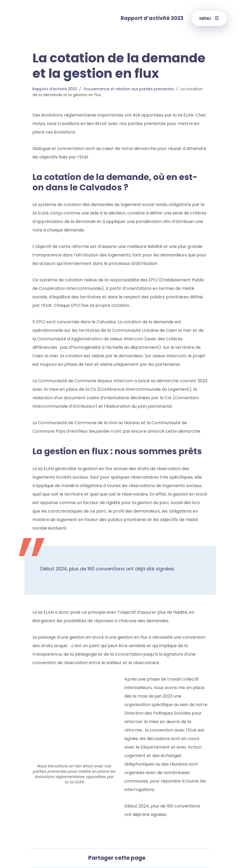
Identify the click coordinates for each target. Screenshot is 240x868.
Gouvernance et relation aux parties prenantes (129, 89)
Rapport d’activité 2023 (55, 89)
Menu (209, 18)
